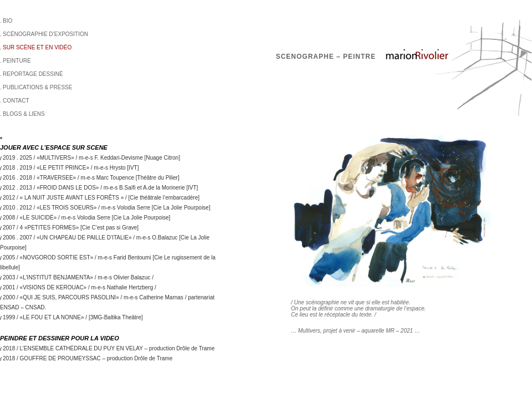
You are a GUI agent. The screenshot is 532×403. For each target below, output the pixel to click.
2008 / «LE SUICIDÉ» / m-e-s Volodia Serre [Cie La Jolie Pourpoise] (86, 218)
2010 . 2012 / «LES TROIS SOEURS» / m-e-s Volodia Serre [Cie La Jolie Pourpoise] (106, 208)
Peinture (17, 61)
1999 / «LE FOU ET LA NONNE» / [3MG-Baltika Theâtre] (73, 317)
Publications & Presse (37, 87)
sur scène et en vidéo (37, 47)
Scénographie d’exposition (45, 34)
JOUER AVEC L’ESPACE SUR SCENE (54, 147)
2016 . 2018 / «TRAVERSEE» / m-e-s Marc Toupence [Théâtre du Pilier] (91, 178)
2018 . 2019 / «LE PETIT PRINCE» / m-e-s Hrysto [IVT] (71, 168)
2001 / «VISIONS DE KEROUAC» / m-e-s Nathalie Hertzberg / (80, 287)
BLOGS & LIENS (24, 114)
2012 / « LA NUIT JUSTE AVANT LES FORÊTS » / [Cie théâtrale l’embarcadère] (101, 198)
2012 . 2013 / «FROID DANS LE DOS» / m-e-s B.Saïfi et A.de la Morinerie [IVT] (100, 188)
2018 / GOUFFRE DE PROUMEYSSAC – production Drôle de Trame (88, 358)
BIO (7, 21)
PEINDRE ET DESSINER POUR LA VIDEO (60, 338)
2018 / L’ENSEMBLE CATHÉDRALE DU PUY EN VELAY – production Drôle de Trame (109, 348)
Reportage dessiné (33, 74)
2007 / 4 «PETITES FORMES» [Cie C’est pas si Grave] (71, 228)
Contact (16, 101)
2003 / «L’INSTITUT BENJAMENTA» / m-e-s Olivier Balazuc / (78, 277)
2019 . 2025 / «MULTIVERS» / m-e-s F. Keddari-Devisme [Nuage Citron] (91, 158)
